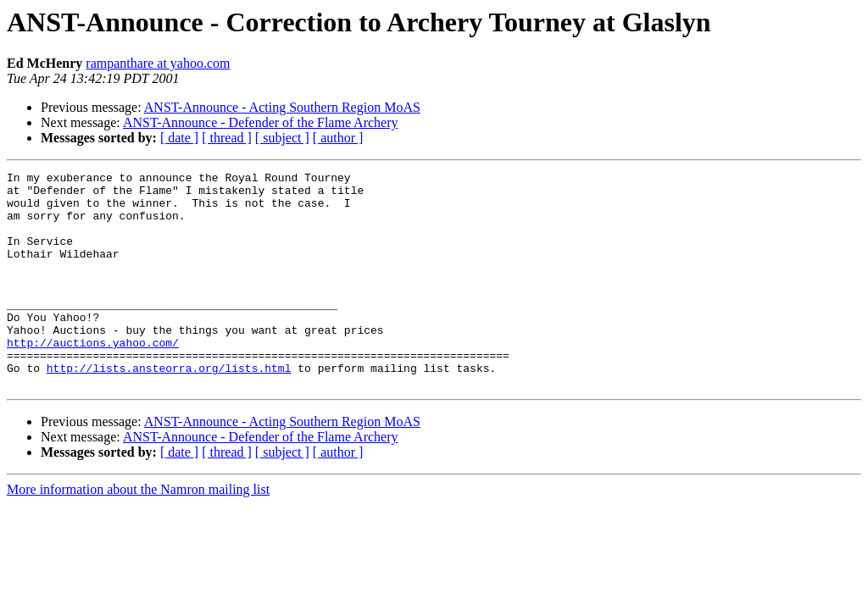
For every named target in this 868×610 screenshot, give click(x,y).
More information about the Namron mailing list (138, 532)
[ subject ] (282, 138)
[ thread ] (227, 138)
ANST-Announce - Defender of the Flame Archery (261, 122)
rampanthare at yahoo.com (158, 63)
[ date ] (179, 138)
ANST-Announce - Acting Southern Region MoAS (282, 107)
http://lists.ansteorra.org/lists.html (169, 408)
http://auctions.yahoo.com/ (93, 378)
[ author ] (338, 138)
